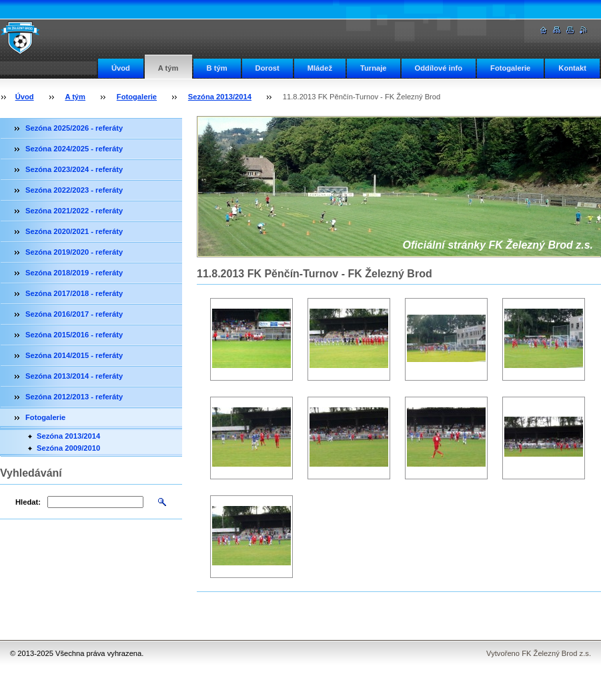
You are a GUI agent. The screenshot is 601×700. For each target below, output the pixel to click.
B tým (217, 68)
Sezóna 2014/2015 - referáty (74, 355)
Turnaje (374, 68)
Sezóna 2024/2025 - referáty (74, 149)
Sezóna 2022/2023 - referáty (74, 190)
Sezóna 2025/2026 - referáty (74, 128)
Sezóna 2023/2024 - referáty (74, 169)
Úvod (121, 68)
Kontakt (572, 68)
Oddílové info (439, 68)
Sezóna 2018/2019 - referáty (74, 273)
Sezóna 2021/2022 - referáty (74, 211)
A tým (168, 68)
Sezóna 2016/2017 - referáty (74, 314)
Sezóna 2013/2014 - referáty (74, 376)
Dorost (267, 68)
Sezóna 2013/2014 (220, 97)
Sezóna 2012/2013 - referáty (74, 397)
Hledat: (28, 502)
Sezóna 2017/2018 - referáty (74, 293)
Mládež (320, 68)
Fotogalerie (510, 68)
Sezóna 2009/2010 (68, 448)
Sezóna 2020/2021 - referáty (74, 231)
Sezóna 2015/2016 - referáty (74, 335)
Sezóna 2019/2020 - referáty (74, 252)
